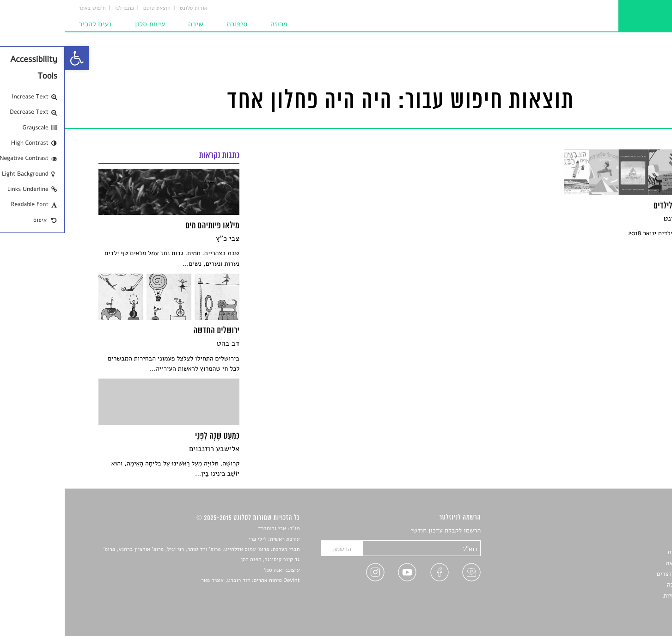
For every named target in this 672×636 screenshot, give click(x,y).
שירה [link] (131, 24)
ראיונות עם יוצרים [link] (615, 574)
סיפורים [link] (628, 531)
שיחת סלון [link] (85, 24)
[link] (12, 58)
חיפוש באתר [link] (27, 8)
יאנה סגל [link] (209, 570)
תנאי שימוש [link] (623, 606)
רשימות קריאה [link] (620, 563)
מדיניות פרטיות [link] (618, 596)
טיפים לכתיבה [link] (620, 584)
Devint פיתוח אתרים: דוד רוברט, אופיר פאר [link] (186, 581)
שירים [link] (631, 541)
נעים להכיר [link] (30, 24)
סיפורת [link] (172, 24)
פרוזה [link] (214, 24)
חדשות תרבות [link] (621, 552)
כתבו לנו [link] (60, 8)
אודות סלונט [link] (129, 8)
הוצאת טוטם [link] (92, 8)
